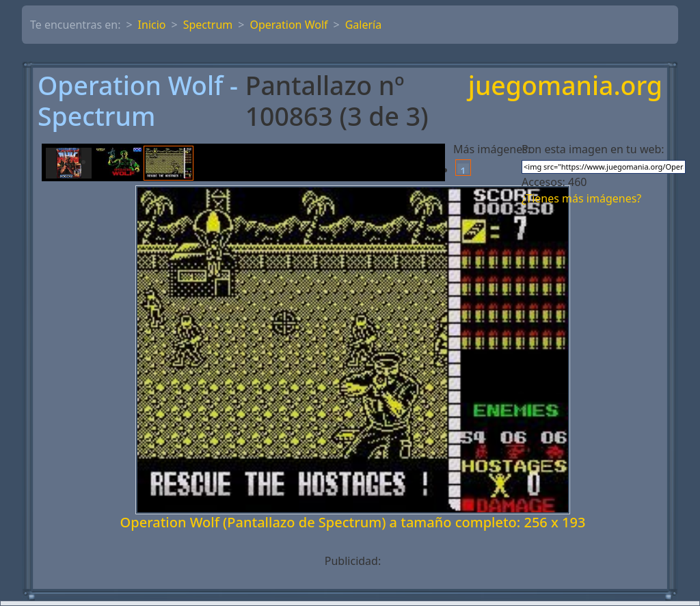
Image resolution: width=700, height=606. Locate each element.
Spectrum (208, 25)
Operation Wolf (288, 25)
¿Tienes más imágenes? (581, 198)
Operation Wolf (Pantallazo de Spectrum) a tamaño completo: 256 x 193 (353, 522)
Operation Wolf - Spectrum (138, 101)
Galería (364, 25)
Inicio (152, 25)
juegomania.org (565, 87)
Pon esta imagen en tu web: (593, 149)
